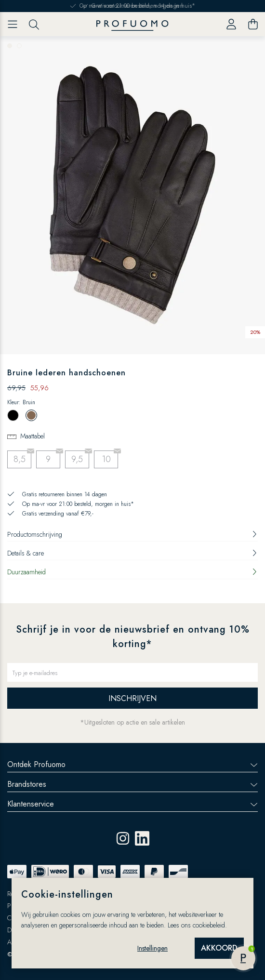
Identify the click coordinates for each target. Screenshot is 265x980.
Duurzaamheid (132, 572)
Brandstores (132, 784)
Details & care (132, 553)
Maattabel (33, 436)
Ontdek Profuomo (132, 764)
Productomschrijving (132, 534)
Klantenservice (132, 804)
